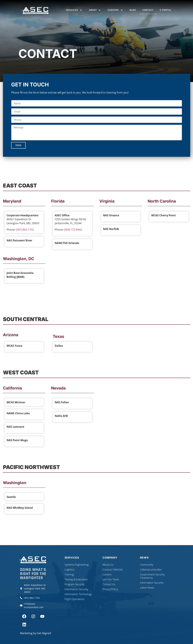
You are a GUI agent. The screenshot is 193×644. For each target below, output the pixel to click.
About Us (108, 565)
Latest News (147, 588)
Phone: (11, 230)
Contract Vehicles (113, 570)
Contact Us (109, 584)
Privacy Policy (110, 589)
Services (74, 10)
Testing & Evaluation (76, 579)
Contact (148, 10)
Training (69, 574)
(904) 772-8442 (73, 230)
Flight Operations (74, 599)
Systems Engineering (77, 565)
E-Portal (166, 10)
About (95, 10)
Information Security (76, 589)
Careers (115, 10)
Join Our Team (111, 579)
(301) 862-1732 (25, 230)
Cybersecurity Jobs (151, 570)
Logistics (69, 570)
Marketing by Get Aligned (36, 633)
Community (147, 565)
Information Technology (78, 594)
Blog (133, 10)
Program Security (74, 584)
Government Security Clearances (152, 576)
